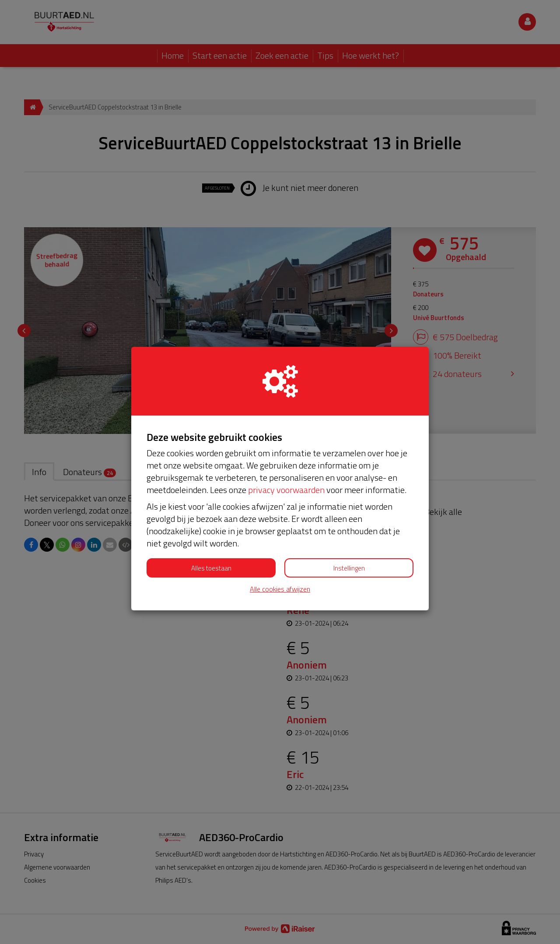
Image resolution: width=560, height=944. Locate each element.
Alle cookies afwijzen (280, 589)
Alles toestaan (211, 568)
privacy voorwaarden (286, 490)
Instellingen (349, 568)
